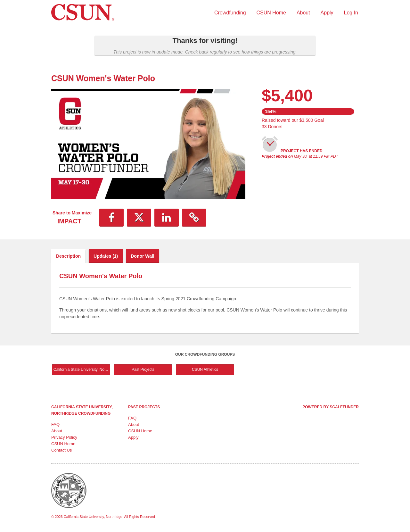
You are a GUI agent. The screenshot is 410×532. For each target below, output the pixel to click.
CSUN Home (271, 13)
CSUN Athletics (205, 370)
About (303, 13)
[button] (111, 218)
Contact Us (61, 450)
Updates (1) (106, 256)
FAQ (55, 424)
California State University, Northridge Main (82, 370)
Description (68, 256)
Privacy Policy (64, 437)
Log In (351, 13)
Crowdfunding (230, 13)
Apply (327, 13)
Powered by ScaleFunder (331, 407)
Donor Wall (142, 256)
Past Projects (143, 370)
